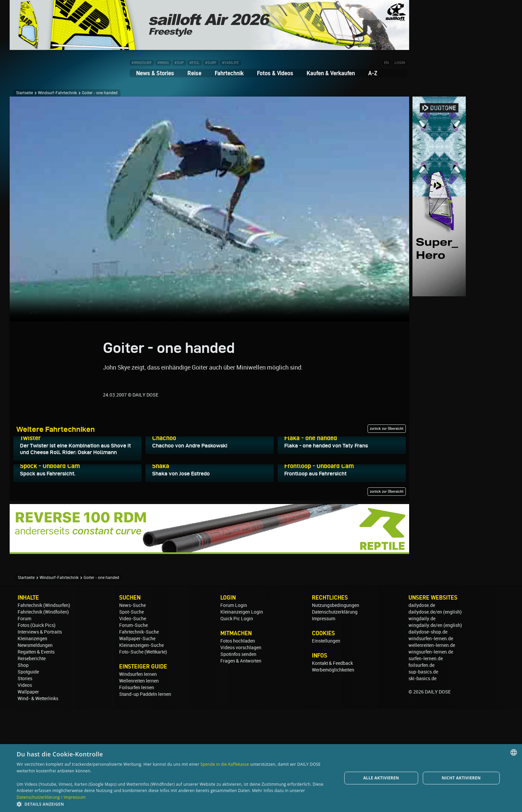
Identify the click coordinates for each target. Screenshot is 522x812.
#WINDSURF (142, 63)
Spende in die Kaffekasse (225, 764)
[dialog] (261, 778)
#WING (163, 63)
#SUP (179, 63)
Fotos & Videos (275, 73)
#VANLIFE (230, 63)
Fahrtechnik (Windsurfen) (44, 709)
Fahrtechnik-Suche (139, 735)
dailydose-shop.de (428, 735)
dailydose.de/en (425, 715)
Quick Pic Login (237, 722)
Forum (24, 722)
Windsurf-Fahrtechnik (57, 93)
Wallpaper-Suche (137, 742)
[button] (174, 804)
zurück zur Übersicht (387, 428)
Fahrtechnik (229, 73)
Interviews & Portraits (40, 735)
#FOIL (194, 63)
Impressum (324, 722)
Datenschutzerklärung (335, 715)
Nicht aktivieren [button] (461, 778)
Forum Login (234, 709)
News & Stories (155, 73)
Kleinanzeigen (32, 742)
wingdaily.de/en (425, 729)
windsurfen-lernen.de (431, 742)
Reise (194, 73)
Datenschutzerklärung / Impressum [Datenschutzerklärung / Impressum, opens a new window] (51, 797)
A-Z (373, 73)
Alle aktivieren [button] (381, 778)
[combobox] (514, 752)
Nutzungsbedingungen (336, 709)
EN (387, 63)
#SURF (211, 63)
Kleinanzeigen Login (242, 715)
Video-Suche (133, 722)
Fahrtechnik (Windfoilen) (43, 715)
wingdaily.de (422, 722)
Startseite (24, 93)
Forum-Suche (133, 729)
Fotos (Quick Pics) (37, 729)
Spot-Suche (131, 715)
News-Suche (132, 709)
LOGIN (400, 63)
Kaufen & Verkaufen (331, 73)
